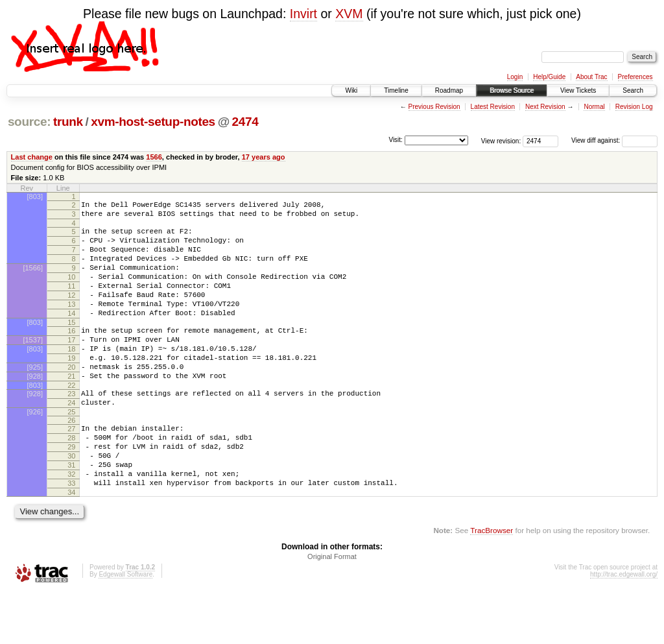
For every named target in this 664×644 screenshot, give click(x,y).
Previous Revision (434, 107)
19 (71, 387)
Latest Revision (493, 107)
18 (71, 376)
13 (71, 324)
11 (71, 302)
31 (71, 512)
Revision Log (634, 107)
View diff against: (614, 140)
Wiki (351, 90)
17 (71, 365)
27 (71, 468)
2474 (245, 122)
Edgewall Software (125, 627)
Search (633, 90)
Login (515, 77)
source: (29, 122)
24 (71, 440)
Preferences (635, 77)
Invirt (303, 14)
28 (71, 479)
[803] (35, 197)
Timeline (396, 90)
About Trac (591, 77)
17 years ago (264, 157)
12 (71, 313)
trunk (68, 122)
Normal (594, 107)
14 (71, 335)
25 (71, 451)
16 (71, 354)
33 (71, 534)
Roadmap (449, 90)
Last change (32, 157)
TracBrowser (492, 583)
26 (71, 459)
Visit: (396, 140)
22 (71, 420)
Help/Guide (549, 77)
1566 (154, 157)
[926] (35, 451)
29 (71, 490)
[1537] (33, 365)
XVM (349, 14)
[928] (35, 409)
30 (71, 501)
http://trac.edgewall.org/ (624, 627)
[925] (35, 398)
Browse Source (512, 90)
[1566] (33, 280)
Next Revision (545, 107)
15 (71, 346)
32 (71, 523)
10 (71, 291)
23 (71, 429)
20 (71, 398)
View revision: (501, 140)
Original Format (332, 609)
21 (71, 409)
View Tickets (578, 90)
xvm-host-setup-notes (153, 122)
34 (71, 545)
